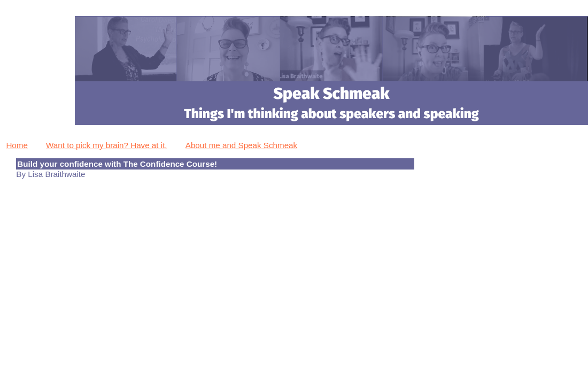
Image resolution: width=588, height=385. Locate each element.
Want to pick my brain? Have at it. (107, 145)
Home (17, 145)
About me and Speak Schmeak (241, 145)
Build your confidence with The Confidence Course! (117, 164)
